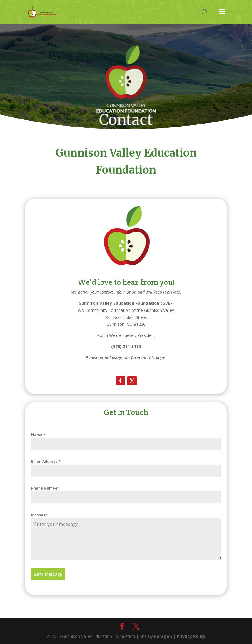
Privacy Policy (191, 636)
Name (38, 435)
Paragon (163, 636)
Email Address (46, 461)
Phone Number (45, 488)
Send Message (48, 574)
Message (40, 515)
